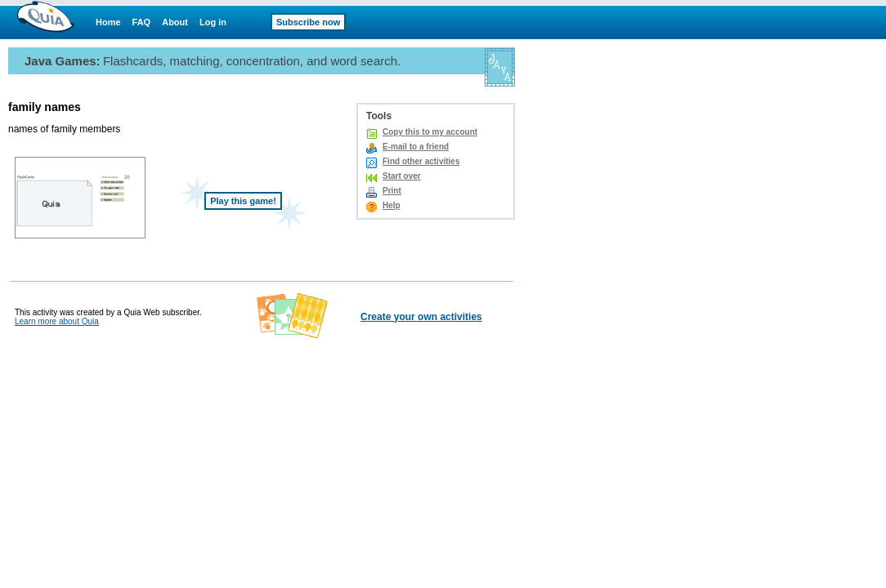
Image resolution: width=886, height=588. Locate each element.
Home (108, 22)
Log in (213, 22)
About (175, 22)
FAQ (142, 22)
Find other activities (421, 161)
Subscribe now (308, 22)
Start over (402, 176)
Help (392, 205)
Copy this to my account (430, 132)
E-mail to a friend (416, 147)
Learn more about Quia (57, 321)
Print (392, 191)
